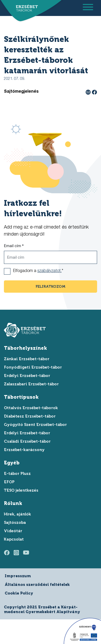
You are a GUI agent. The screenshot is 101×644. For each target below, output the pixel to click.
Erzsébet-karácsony (24, 450)
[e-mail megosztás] (89, 92)
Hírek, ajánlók (17, 514)
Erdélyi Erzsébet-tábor (27, 376)
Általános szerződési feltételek (37, 585)
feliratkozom (51, 287)
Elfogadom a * (38, 271)
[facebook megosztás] (94, 92)
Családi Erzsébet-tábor (27, 441)
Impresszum (18, 576)
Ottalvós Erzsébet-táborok (31, 408)
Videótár (13, 531)
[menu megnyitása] (88, 8)
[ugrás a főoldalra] (26, 8)
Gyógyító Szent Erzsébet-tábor (35, 425)
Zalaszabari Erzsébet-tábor (31, 384)
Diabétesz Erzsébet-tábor (30, 416)
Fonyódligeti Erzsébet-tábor (33, 367)
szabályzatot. (49, 271)
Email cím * (14, 246)
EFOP (9, 482)
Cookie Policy (19, 593)
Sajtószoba (15, 523)
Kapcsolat (14, 539)
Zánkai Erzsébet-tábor (27, 359)
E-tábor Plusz (17, 474)
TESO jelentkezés (21, 490)
